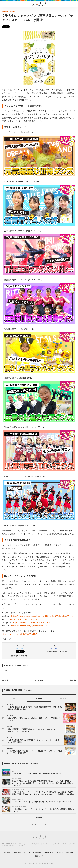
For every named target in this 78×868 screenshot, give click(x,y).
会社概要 (7, 852)
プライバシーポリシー (19, 852)
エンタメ (5, 670)
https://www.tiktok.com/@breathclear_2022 (29, 626)
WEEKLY (39, 698)
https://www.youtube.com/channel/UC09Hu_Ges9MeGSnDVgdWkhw (42, 616)
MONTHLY (64, 698)
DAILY (14, 698)
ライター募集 (70, 852)
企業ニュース (39, 856)
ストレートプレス (39, 824)
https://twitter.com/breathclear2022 (26, 619)
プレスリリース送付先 (35, 852)
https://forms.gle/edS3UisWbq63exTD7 (19, 634)
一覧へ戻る (39, 680)
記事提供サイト (48, 852)
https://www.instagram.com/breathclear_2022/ (33, 622)
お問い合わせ (59, 852)
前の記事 (5, 680)
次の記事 (73, 680)
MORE (39, 818)
